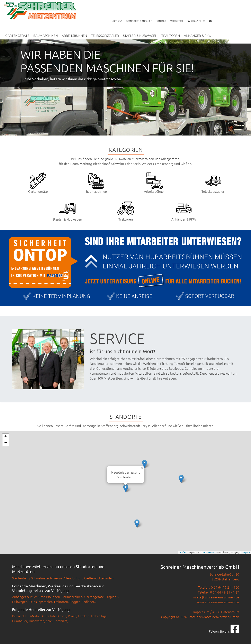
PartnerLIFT (20, 616)
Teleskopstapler (105, 35)
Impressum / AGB (206, 612)
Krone (62, 616)
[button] (19, 87)
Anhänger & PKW (198, 35)
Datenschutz (230, 612)
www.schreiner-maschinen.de (218, 602)
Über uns (117, 21)
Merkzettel (177, 21)
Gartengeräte (17, 35)
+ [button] (6, 437)
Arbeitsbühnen (74, 35)
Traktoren (171, 35)
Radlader (88, 601)
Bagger (75, 601)
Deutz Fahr (48, 616)
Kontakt (161, 21)
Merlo (35, 616)
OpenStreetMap (209, 552)
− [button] (6, 443)
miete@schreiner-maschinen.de (216, 597)
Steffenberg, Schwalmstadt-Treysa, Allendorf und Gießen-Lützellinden (63, 578)
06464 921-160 (196, 21)
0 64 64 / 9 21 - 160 (225, 587)
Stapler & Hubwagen (140, 35)
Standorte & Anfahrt (139, 21)
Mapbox (246, 552)
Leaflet (183, 552)
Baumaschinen (46, 35)
